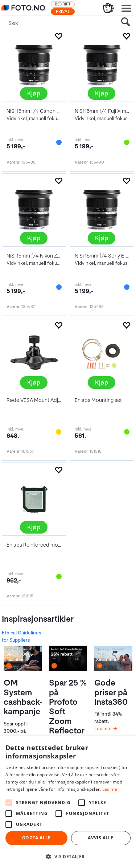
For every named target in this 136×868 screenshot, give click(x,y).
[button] (68, 856)
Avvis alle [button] (101, 838)
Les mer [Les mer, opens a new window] (111, 789)
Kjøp (34, 93)
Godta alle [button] (36, 838)
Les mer (104, 729)
